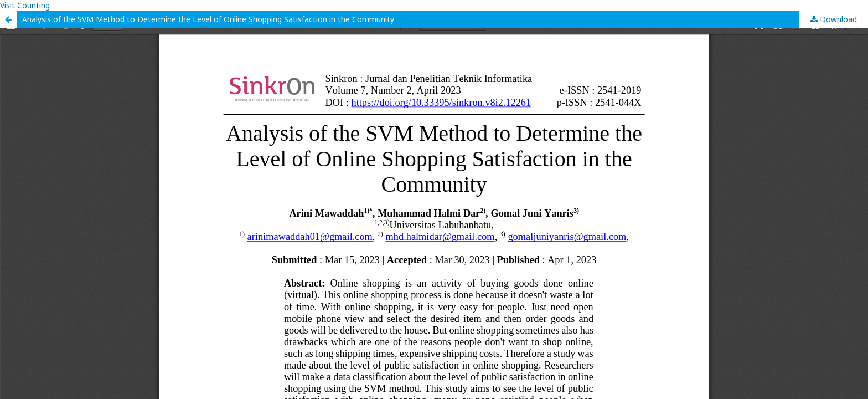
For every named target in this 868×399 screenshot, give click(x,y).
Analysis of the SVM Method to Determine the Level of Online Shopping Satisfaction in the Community (208, 19)
